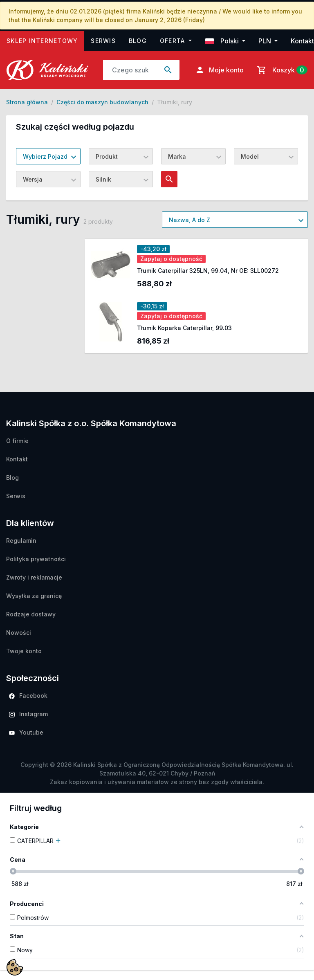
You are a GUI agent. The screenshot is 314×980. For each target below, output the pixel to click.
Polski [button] (223, 41)
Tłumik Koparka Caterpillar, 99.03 (184, 328)
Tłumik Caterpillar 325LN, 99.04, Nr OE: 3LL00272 (208, 271)
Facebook (28, 696)
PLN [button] (266, 41)
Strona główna (27, 102)
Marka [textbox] (177, 156)
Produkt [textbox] (107, 156)
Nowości (19, 633)
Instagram (28, 714)
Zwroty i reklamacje (34, 577)
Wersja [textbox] (33, 179)
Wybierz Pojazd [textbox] (45, 156)
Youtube (26, 732)
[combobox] (48, 156)
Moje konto (219, 70)
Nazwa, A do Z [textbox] (190, 220)
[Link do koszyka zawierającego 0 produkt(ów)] (280, 70)
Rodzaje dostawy (31, 614)
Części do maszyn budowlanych (102, 102)
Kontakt (302, 41)
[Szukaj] (130, 70)
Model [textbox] (250, 156)
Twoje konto (24, 651)
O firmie (17, 441)
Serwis (103, 41)
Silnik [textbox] (103, 179)
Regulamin (21, 541)
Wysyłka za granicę (34, 596)
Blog (138, 41)
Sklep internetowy (45, 40)
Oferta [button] (174, 41)
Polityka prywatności (36, 559)
